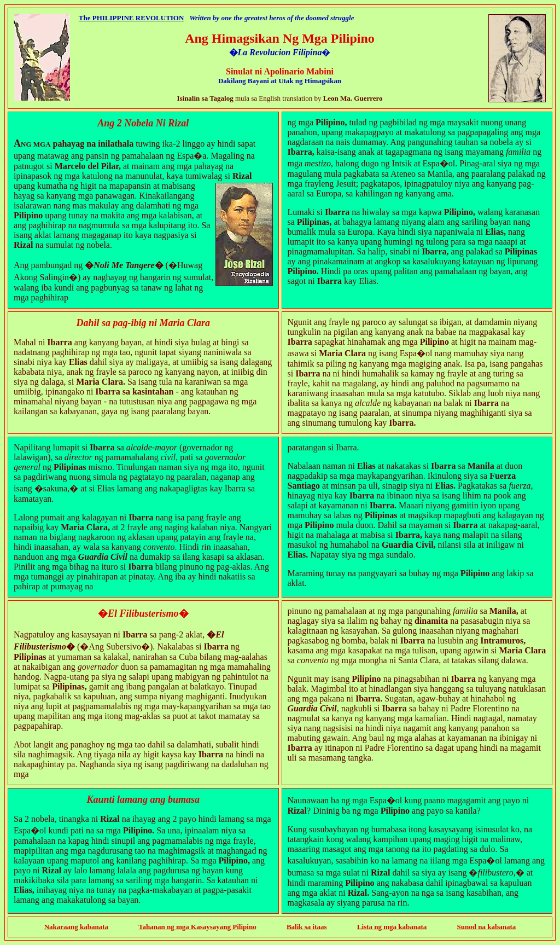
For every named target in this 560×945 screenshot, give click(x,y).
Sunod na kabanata (487, 927)
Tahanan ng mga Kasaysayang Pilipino (197, 927)
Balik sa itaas (307, 927)
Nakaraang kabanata (76, 927)
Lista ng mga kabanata (392, 927)
